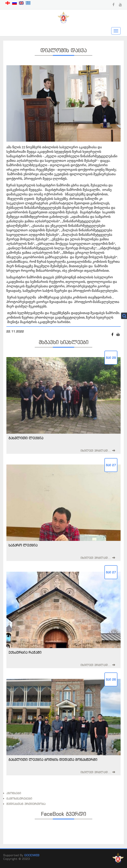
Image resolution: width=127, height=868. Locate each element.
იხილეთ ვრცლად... (96, 450)
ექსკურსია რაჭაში (25, 652)
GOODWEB (32, 855)
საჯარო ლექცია (23, 545)
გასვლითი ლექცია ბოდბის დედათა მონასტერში (53, 760)
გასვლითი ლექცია (26, 438)
